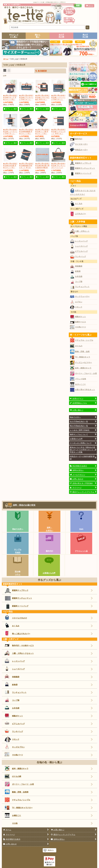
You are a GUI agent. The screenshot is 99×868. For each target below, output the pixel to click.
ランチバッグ (80, 256)
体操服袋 (79, 266)
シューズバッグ (81, 246)
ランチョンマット (82, 287)
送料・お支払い (49, 529)
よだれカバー (80, 214)
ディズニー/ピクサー (84, 362)
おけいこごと (80, 384)
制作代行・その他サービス (19, 645)
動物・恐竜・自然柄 (17, 792)
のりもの (79, 346)
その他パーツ (80, 327)
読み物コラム (18, 573)
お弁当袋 (79, 276)
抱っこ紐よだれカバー (17, 633)
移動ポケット (80, 317)
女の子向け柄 (61, 36)
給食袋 (78, 271)
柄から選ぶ (38, 36)
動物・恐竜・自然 (82, 351)
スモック (79, 307)
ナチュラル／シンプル (17, 800)
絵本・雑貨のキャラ (83, 368)
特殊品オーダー (81, 150)
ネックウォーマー (82, 296)
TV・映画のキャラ (83, 357)
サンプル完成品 (18, 551)
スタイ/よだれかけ (16, 617)
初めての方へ (18, 529)
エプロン (79, 302)
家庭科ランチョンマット (85, 168)
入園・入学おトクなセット (19, 653)
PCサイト (51, 850)
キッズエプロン (15, 747)
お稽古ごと (13, 815)
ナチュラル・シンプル (84, 340)
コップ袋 (79, 281)
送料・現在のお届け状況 (23, 505)
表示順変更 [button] (41, 71)
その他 (15, 823)
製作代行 (79, 139)
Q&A (81, 529)
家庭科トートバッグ (83, 173)
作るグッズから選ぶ (14, 36)
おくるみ (79, 203)
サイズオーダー (81, 144)
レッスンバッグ (81, 241)
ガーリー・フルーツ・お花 (86, 373)
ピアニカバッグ (81, 251)
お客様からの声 (49, 573)
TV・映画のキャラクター (19, 808)
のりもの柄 (13, 776)
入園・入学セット (82, 231)
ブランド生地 (80, 379)
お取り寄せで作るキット (85, 390)
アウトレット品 (81, 551)
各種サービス (80, 322)
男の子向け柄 (85, 36)
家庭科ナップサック (83, 163)
